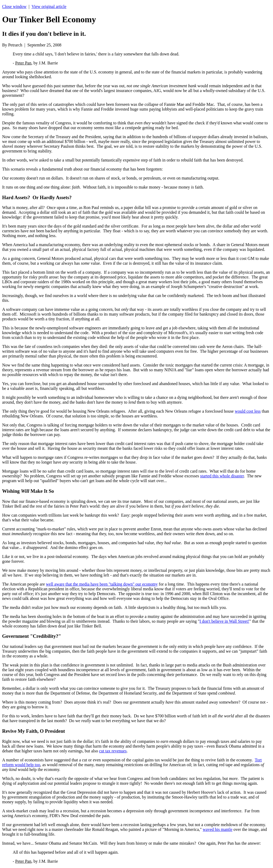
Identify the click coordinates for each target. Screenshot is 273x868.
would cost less (248, 411)
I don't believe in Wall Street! (224, 621)
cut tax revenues (113, 751)
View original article (49, 6)
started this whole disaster (222, 476)
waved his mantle (218, 829)
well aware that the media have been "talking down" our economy (102, 584)
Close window (14, 6)
